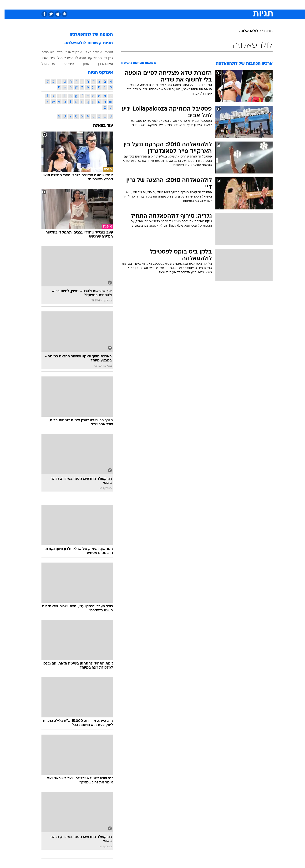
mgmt (104, 52)
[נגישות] (7, 5)
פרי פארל (44, 64)
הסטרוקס (90, 58)
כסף (177, 5)
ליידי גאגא (44, 58)
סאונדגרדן (101, 64)
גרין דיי (104, 58)
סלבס (190, 5)
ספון (81, 64)
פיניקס (65, 64)
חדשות (237, 5)
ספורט (221, 5)
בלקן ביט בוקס (48, 52)
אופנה (98, 5)
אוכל (164, 5)
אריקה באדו (89, 52)
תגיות (264, 31)
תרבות (205, 5)
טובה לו (76, 58)
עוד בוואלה (99, 126)
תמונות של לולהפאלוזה (87, 35)
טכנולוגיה (116, 5)
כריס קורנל (61, 58)
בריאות (150, 5)
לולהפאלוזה (244, 31)
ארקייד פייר (69, 52)
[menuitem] (234, 5)
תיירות (133, 5)
